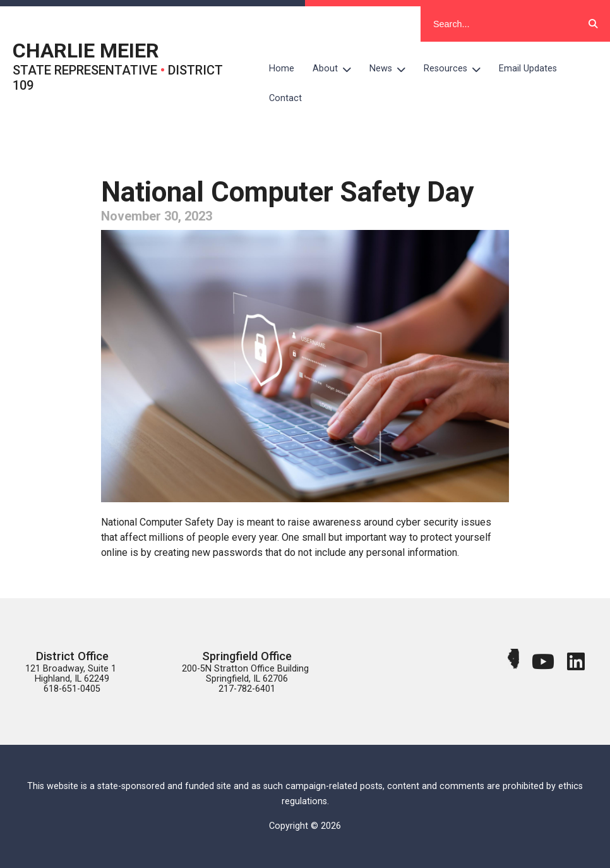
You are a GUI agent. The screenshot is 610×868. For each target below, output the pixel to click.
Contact (285, 98)
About (337, 69)
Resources (457, 69)
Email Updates (528, 69)
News (392, 69)
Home (282, 69)
